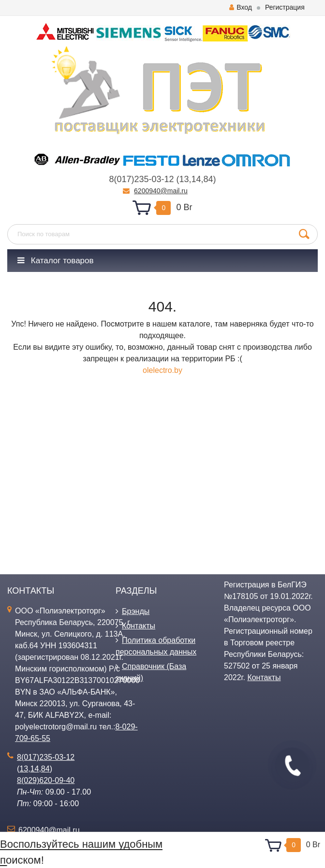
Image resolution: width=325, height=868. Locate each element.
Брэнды (136, 611)
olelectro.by (162, 370)
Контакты (139, 626)
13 (184, 179)
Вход (241, 7)
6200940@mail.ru (161, 191)
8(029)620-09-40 (46, 780)
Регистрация (285, 7)
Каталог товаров (56, 261)
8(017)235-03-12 (141, 179)
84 (208, 179)
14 (196, 179)
